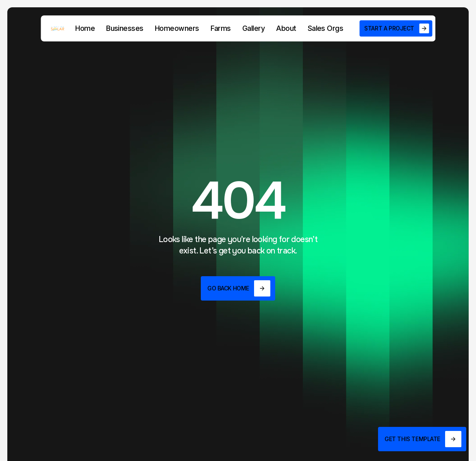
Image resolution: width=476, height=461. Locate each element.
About (286, 28)
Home (85, 28)
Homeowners (177, 28)
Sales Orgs (326, 28)
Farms (221, 28)
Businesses (125, 28)
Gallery (253, 28)
